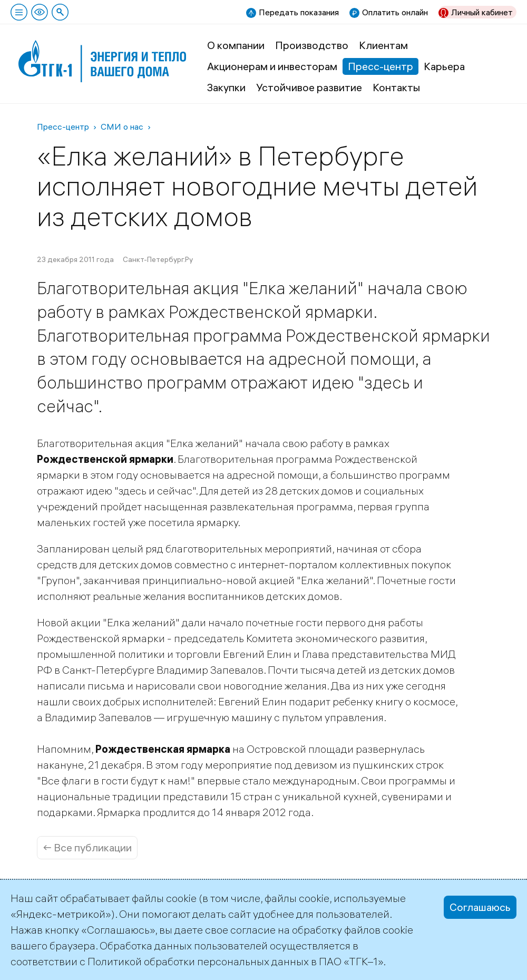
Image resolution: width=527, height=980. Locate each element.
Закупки (226, 87)
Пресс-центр (380, 66)
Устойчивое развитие (309, 87)
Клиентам (383, 45)
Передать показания (299, 12)
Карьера (444, 66)
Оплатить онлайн (395, 12)
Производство (312, 45)
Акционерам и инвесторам (272, 66)
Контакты (396, 87)
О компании (236, 45)
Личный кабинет (482, 12)
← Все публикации (87, 847)
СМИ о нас (122, 127)
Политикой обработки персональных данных (198, 961)
